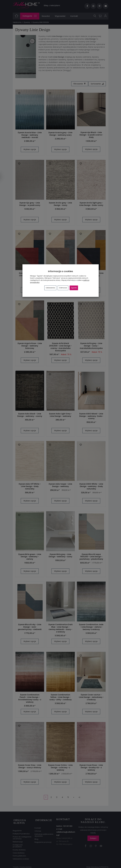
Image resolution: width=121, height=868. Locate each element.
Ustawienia (50, 288)
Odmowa (63, 288)
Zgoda (74, 288)
